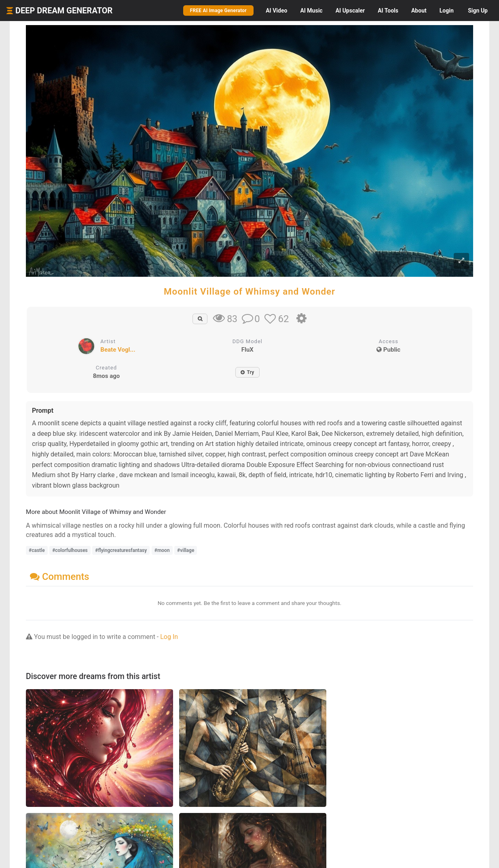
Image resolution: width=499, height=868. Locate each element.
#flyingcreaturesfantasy (121, 550)
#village (186, 550)
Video (276, 11)
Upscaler (350, 11)
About (419, 11)
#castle (37, 550)
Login (447, 11)
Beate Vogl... (118, 350)
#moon (162, 550)
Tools (388, 11)
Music (311, 11)
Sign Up (478, 11)
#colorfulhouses (70, 550)
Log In (169, 637)
